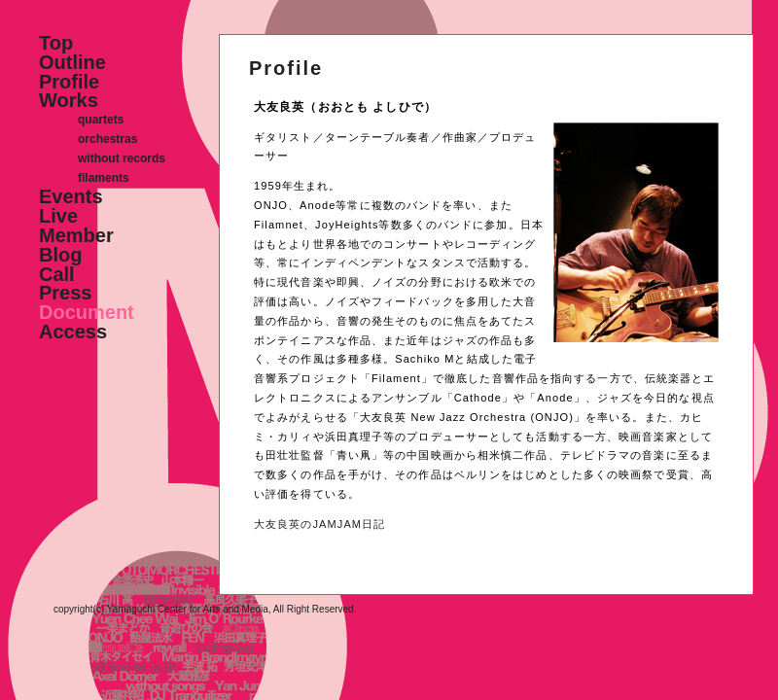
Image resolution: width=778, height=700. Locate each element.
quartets (101, 120)
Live (58, 216)
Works (69, 100)
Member (76, 235)
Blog (60, 255)
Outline (72, 62)
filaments (104, 178)
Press (66, 293)
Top (56, 43)
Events (71, 196)
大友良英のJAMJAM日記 (319, 524)
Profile (69, 82)
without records (122, 158)
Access (73, 332)
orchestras (107, 139)
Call (57, 274)
